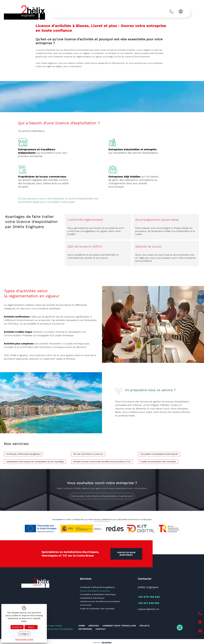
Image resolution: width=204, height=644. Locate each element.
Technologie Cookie (52, 626)
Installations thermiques (92, 598)
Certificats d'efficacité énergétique (97, 587)
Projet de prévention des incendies (97, 609)
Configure (24, 634)
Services (72, 12)
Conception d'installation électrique (98, 594)
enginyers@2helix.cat (148, 609)
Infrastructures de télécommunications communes (100, 603)
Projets (122, 12)
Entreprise (137, 12)
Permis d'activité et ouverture (95, 591)
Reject (31, 627)
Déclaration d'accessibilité (60, 629)
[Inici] (25, 12)
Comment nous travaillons (96, 12)
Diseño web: (102, 643)
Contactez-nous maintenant (126, 554)
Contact (152, 12)
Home (59, 12)
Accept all (17, 627)
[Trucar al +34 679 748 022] (172, 12)
